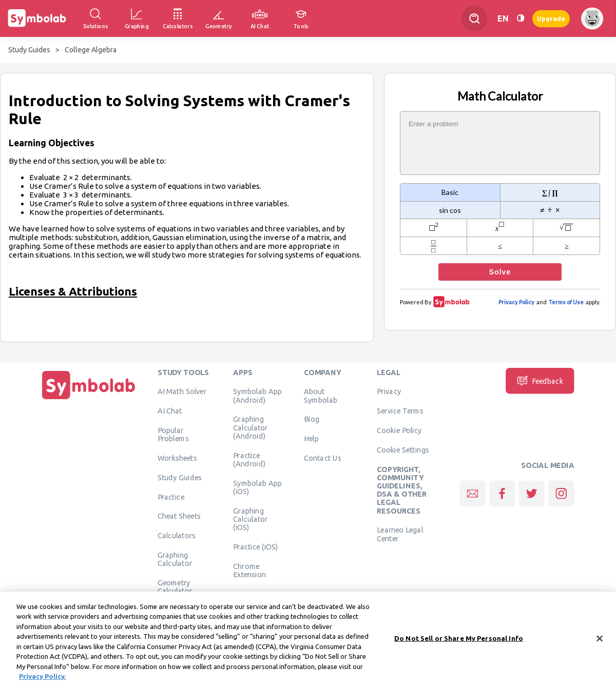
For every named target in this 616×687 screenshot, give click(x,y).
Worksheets (177, 458)
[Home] (89, 399)
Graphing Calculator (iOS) (251, 519)
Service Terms (400, 410)
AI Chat (170, 410)
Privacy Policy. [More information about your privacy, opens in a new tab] (42, 681)
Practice (171, 497)
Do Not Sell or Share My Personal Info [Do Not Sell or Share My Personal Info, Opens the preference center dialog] (459, 643)
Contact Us (323, 458)
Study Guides (29, 50)
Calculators (177, 535)
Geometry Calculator (175, 586)
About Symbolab (321, 395)
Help (311, 438)
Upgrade (551, 18)
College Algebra (91, 50)
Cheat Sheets (179, 516)
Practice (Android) (249, 459)
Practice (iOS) (255, 546)
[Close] (600, 643)
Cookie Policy (399, 430)
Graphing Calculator (175, 559)
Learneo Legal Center (400, 534)
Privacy (389, 391)
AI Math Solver (182, 391)
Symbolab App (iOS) (257, 487)
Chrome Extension (249, 570)
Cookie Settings (403, 449)
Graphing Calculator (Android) (251, 427)
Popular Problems (173, 434)
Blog (312, 419)
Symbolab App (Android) (257, 395)
